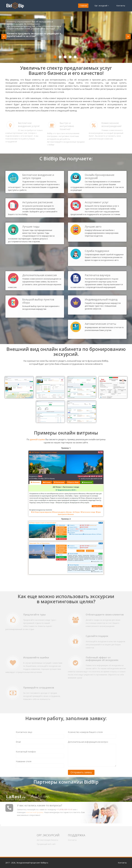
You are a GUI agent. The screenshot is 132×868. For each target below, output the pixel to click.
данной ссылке (37, 437)
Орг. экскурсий (102, 6)
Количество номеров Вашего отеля (85, 732)
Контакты (121, 6)
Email (18, 742)
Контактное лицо (24, 732)
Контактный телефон (26, 752)
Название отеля (24, 761)
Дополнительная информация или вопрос (88, 742)
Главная (83, 6)
